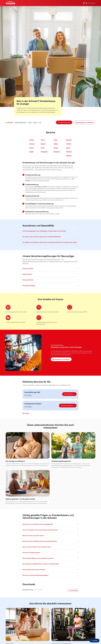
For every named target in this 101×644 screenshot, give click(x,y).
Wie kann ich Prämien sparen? (50, 556)
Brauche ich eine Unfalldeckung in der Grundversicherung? (50, 545)
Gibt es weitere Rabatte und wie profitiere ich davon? (50, 562)
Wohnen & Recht (50, 278)
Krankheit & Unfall (50, 272)
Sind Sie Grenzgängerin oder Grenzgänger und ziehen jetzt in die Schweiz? (50, 235)
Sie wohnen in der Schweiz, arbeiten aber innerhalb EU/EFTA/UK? (50, 240)
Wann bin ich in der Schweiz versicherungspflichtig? (50, 528)
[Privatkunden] (10, 3)
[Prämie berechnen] (64, 122)
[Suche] (89, 3)
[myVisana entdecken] (68, 409)
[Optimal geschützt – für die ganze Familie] (28, 495)
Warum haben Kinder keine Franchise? (50, 573)
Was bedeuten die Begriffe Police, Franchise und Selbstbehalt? (50, 568)
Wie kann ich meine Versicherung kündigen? (50, 579)
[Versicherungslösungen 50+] (73, 458)
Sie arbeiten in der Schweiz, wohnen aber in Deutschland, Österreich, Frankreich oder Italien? (50, 246)
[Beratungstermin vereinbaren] (84, 123)
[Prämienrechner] (84, 3)
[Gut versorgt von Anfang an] (28, 457)
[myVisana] (86, 3)
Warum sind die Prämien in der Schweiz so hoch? (50, 551)
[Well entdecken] (69, 398)
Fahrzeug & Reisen (50, 284)
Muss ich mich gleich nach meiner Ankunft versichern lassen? (50, 534)
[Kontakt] (94, 641)
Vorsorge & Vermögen (50, 289)
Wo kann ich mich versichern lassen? (50, 539)
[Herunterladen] (73, 594)
